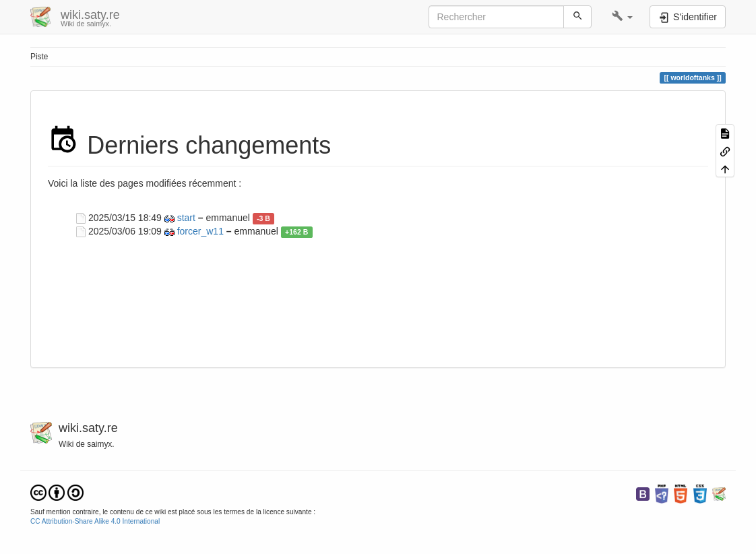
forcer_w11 (200, 231)
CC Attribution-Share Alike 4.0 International (95, 521)
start (186, 218)
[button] (622, 17)
